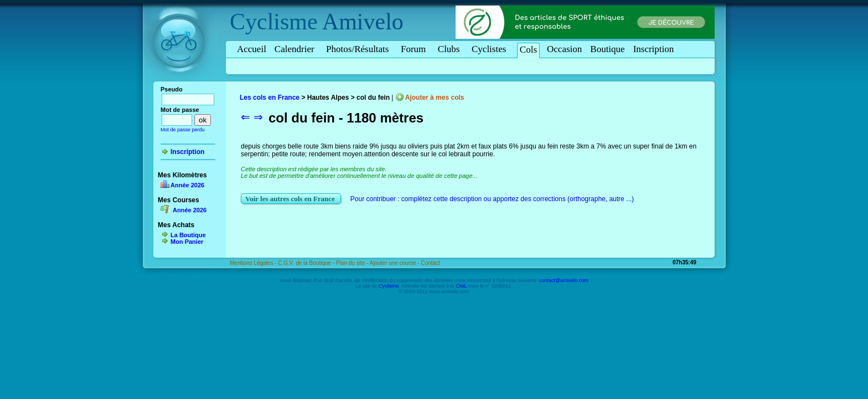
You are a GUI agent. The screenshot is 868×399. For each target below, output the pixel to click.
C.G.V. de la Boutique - (307, 263)
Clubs (451, 49)
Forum (415, 49)
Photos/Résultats (359, 49)
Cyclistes (491, 49)
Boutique (607, 49)
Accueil (252, 49)
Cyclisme (274, 22)
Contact (430, 263)
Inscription (654, 49)
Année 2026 (187, 185)
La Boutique (188, 235)
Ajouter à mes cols (435, 98)
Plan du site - (353, 263)
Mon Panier (187, 242)
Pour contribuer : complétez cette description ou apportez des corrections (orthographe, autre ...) (492, 199)
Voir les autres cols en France (291, 199)
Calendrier (296, 49)
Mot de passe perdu (183, 130)
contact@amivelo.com (564, 280)
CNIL (461, 286)
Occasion (564, 49)
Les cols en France (270, 98)
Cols (528, 50)
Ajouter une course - (396, 263)
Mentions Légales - (254, 263)
